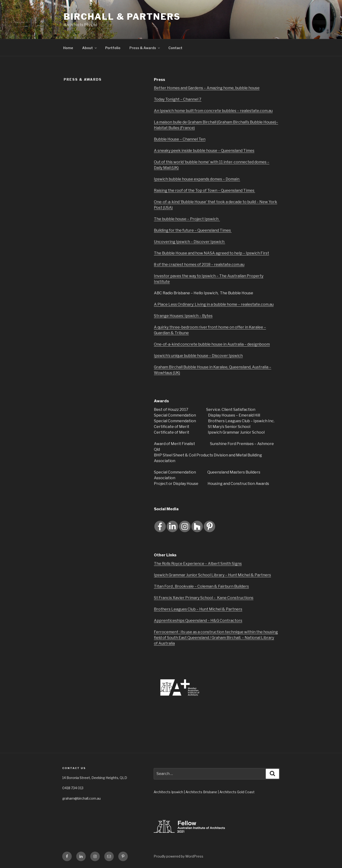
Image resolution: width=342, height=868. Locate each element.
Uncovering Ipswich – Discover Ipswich (190, 242)
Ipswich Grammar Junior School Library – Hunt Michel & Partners (212, 575)
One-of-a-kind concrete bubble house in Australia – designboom (212, 344)
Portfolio (113, 48)
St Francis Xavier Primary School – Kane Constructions (204, 598)
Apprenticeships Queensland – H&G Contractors (198, 621)
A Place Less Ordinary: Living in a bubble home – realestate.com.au (214, 304)
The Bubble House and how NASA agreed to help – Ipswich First (211, 253)
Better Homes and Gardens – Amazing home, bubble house (207, 88)
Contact (175, 48)
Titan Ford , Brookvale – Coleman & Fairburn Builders (201, 586)
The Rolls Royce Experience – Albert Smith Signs (198, 564)
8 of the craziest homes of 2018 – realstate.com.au (199, 265)
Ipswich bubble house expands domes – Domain (197, 179)
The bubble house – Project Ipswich (187, 219)
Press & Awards (145, 48)
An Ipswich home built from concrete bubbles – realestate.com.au (213, 111)
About (90, 48)
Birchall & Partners (122, 17)
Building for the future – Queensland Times (193, 230)
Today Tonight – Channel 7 (178, 99)
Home (68, 48)
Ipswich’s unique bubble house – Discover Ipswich (198, 356)
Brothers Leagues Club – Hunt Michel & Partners (198, 609)
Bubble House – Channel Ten (180, 139)
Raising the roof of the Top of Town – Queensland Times (204, 190)
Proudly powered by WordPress (178, 856)
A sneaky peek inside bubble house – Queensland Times (204, 151)
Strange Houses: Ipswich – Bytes (183, 316)
